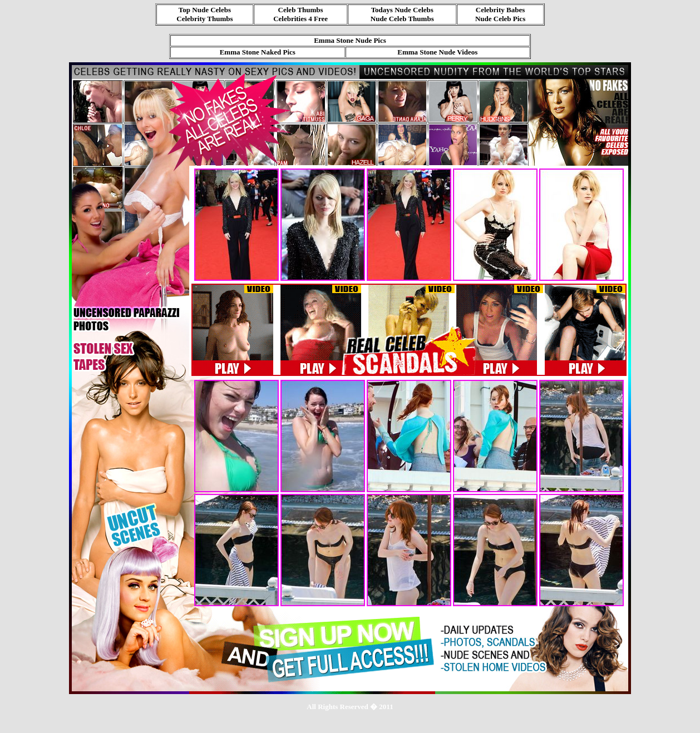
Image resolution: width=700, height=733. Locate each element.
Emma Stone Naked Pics (258, 52)
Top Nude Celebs (205, 10)
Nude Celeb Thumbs (402, 19)
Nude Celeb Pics (500, 19)
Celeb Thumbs (301, 10)
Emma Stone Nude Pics (350, 40)
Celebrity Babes (500, 10)
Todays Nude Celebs (402, 10)
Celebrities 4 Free (300, 19)
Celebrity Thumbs (204, 19)
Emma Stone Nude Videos (437, 52)
